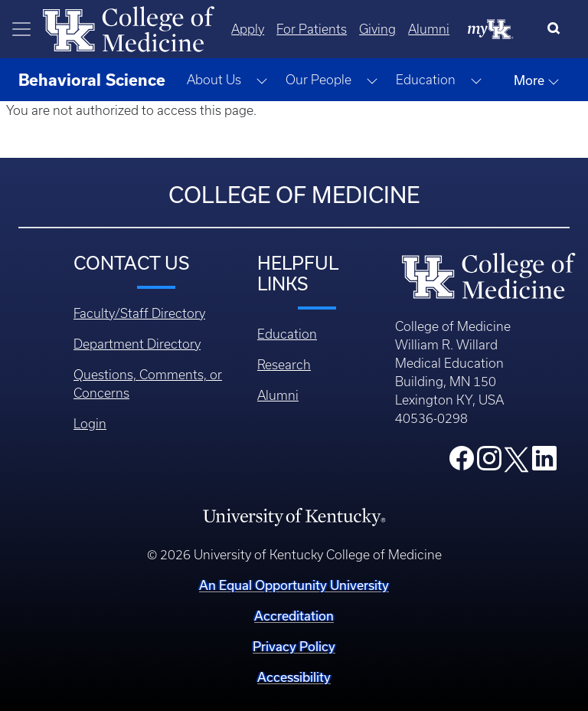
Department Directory (137, 344)
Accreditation (294, 616)
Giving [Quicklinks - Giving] (377, 29)
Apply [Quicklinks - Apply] (248, 29)
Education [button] (426, 80)
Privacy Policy (294, 646)
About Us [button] (214, 80)
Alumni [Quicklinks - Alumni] (429, 29)
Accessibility (294, 677)
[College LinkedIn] (544, 463)
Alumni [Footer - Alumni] (278, 395)
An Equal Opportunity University (294, 585)
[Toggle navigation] (21, 29)
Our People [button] (318, 80)
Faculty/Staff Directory (139, 313)
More (537, 80)
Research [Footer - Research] (284, 365)
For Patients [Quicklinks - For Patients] (312, 29)
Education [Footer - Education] (287, 334)
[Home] (129, 28)
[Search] (557, 29)
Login (90, 424)
